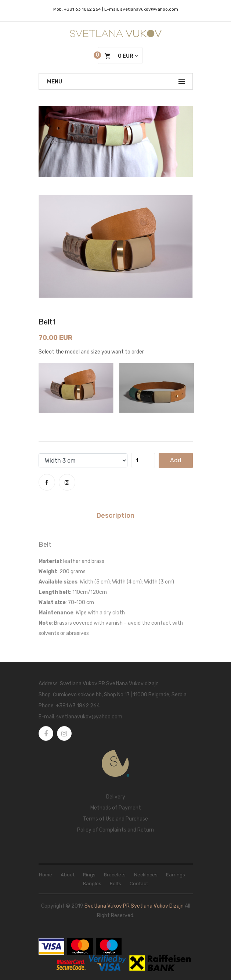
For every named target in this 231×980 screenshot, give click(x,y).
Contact (139, 884)
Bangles (92, 884)
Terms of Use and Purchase (115, 819)
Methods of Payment (116, 808)
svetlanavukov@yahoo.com (149, 9)
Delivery (116, 797)
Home (46, 875)
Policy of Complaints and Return (115, 830)
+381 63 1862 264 (82, 9)
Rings (89, 875)
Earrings (176, 875)
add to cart (176, 462)
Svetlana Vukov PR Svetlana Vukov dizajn (134, 906)
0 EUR (122, 56)
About (68, 875)
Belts (115, 884)
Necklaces (146, 875)
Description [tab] (115, 516)
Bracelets (115, 875)
